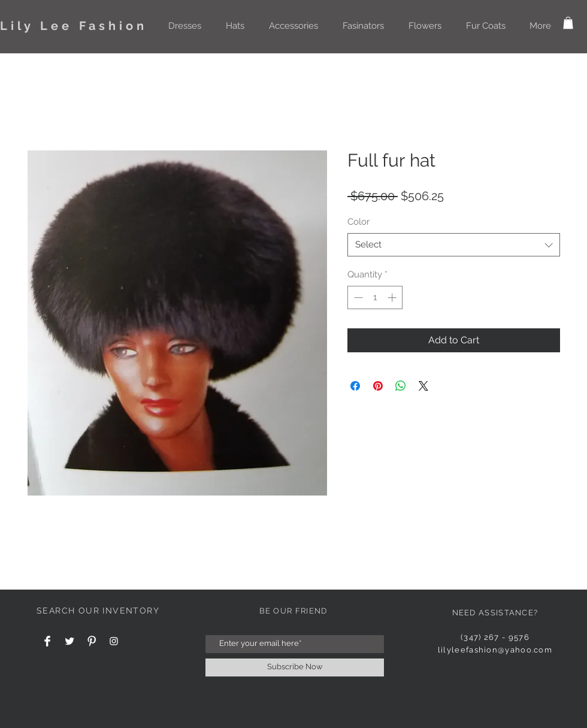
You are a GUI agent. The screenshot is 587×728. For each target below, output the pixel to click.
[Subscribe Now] (295, 667)
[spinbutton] (375, 297)
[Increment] (393, 297)
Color (358, 222)
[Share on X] (423, 386)
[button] (184, 26)
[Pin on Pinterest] (378, 386)
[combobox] (454, 245)
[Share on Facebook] (355, 386)
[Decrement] (357, 297)
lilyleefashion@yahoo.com (495, 650)
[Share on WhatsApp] (401, 386)
